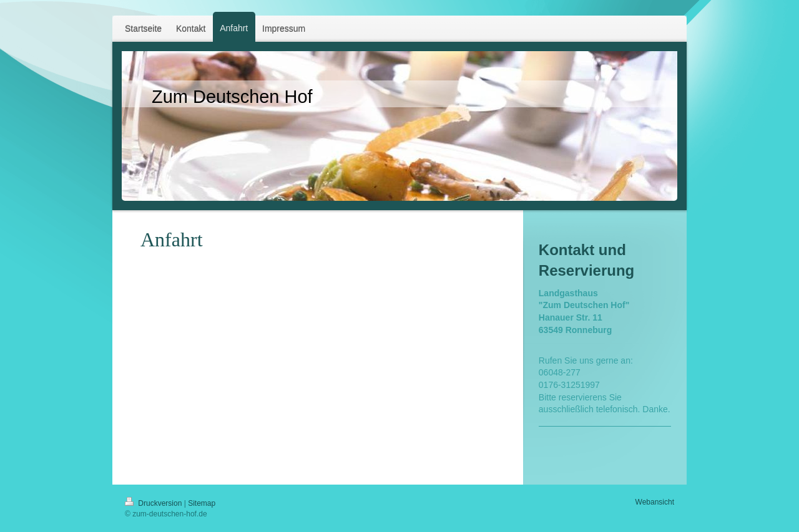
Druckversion (154, 503)
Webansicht (655, 502)
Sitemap (202, 503)
